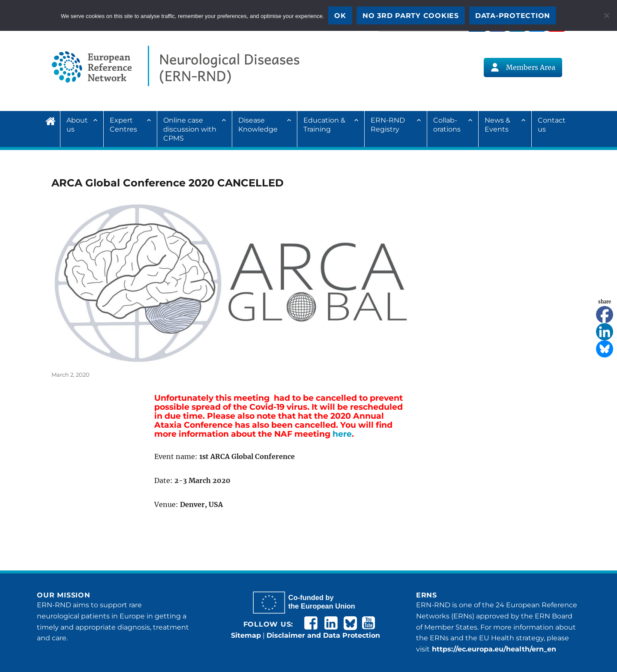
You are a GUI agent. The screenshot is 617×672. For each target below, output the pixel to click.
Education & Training (324, 125)
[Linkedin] (605, 332)
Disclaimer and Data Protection (323, 635)
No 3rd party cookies (411, 16)
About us (77, 125)
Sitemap (246, 635)
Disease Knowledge (258, 125)
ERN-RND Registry (388, 125)
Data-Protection (513, 16)
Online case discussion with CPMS (190, 129)
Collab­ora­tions (447, 125)
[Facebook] (605, 315)
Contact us (552, 125)
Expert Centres (123, 125)
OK (340, 16)
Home (53, 120)
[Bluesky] (605, 349)
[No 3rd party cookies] (606, 15)
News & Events (497, 125)
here (342, 434)
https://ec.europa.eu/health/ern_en (493, 649)
